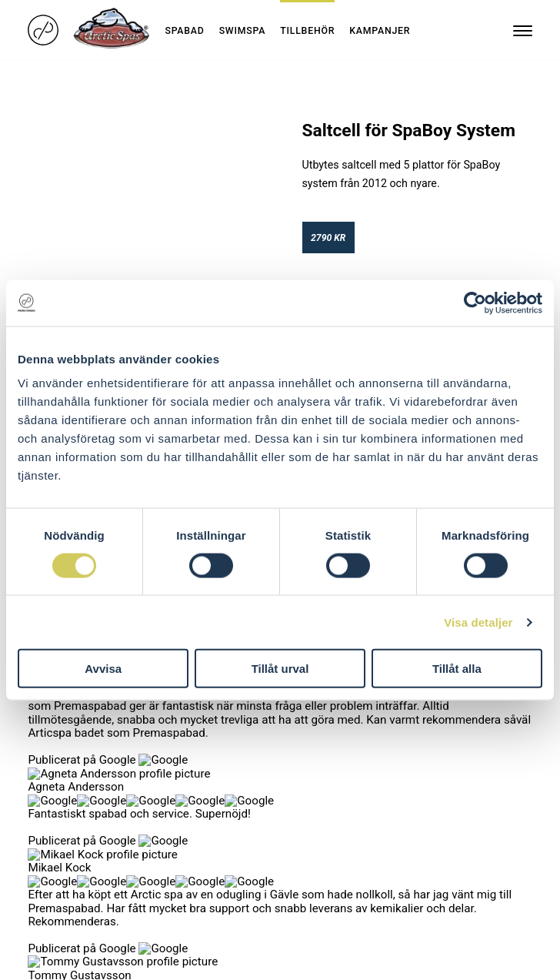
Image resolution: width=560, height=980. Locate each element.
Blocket (176, 789)
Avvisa (103, 669)
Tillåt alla (457, 669)
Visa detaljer (478, 622)
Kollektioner (57, 702)
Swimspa (243, 31)
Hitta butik (53, 789)
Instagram (182, 772)
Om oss (47, 772)
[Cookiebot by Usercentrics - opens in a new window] (475, 303)
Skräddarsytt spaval (76, 756)
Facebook (182, 756)
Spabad (184, 31)
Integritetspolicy (67, 805)
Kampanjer (380, 31)
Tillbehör (307, 31)
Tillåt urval (280, 669)
